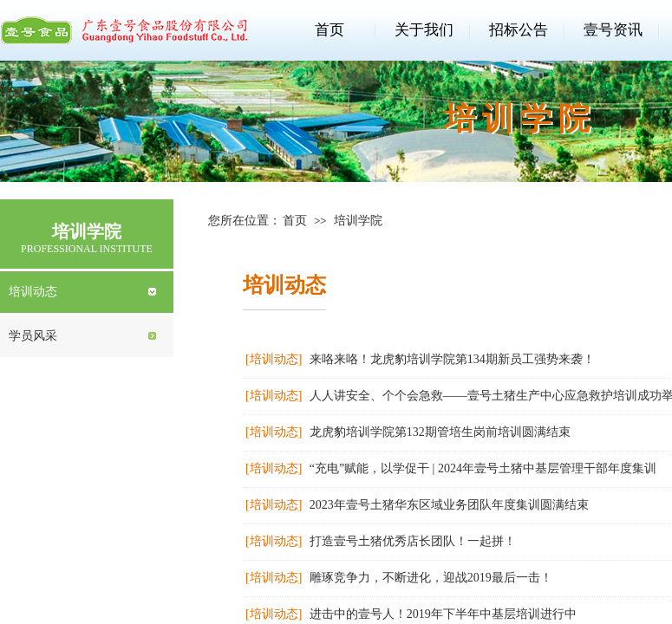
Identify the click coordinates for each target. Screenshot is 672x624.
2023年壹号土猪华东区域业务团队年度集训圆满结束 (449, 505)
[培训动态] (274, 359)
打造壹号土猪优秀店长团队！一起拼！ (413, 541)
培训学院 (358, 221)
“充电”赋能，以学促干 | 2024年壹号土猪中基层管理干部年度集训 (483, 468)
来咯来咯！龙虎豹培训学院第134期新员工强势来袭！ (452, 359)
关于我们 (424, 30)
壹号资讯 (613, 30)
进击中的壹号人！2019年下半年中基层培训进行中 (443, 614)
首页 (329, 30)
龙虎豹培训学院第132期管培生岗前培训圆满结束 (440, 432)
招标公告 (519, 30)
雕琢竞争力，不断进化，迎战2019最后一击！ (431, 578)
